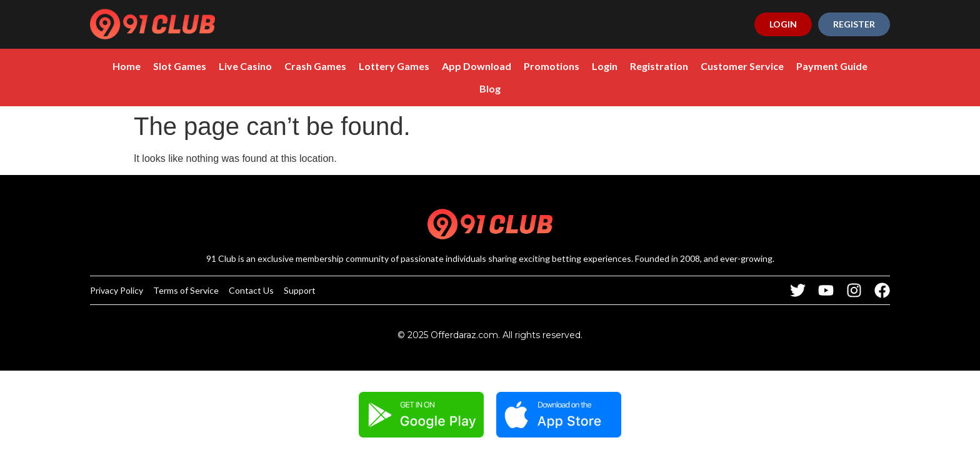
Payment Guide (832, 66)
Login (605, 66)
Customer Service (742, 66)
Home (127, 66)
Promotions (552, 66)
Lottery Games (394, 66)
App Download (477, 66)
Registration (659, 66)
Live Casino (245, 66)
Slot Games (180, 66)
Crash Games (315, 66)
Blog (490, 88)
